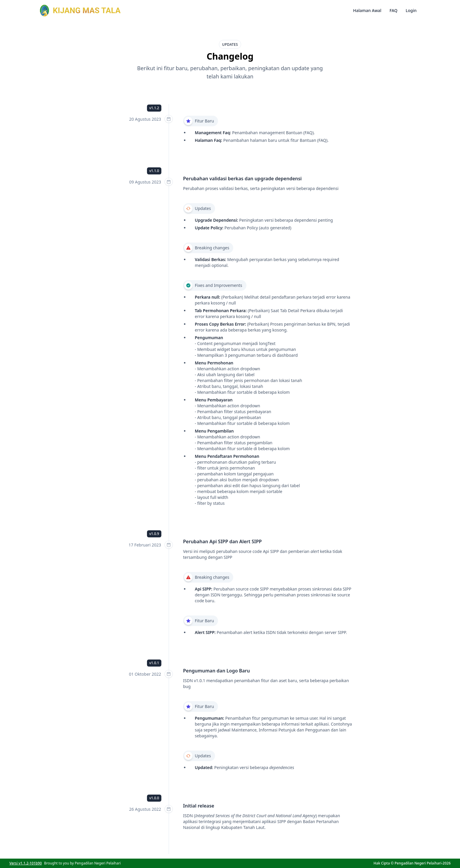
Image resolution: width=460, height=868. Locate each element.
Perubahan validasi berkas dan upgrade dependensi (242, 179)
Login (411, 10)
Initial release (199, 806)
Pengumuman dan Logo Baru (217, 671)
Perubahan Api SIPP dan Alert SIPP (222, 541)
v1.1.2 (154, 108)
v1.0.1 (154, 663)
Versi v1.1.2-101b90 (26, 863)
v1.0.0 (154, 798)
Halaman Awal (367, 10)
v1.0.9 (154, 534)
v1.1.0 (154, 171)
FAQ (394, 10)
